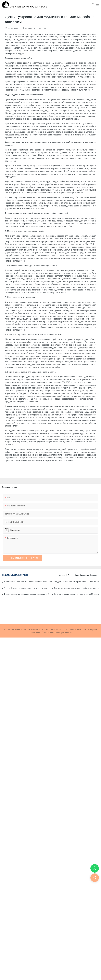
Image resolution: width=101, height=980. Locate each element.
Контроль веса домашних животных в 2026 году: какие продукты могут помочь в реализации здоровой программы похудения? (76, 594)
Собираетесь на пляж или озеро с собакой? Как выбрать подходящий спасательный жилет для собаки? (28, 582)
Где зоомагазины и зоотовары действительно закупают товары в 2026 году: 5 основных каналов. (76, 588)
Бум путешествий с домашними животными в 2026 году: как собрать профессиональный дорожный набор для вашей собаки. (27, 594)
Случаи (62, 575)
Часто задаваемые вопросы (86, 575)
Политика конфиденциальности (57, 632)
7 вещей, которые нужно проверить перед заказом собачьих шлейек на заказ (27, 588)
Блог (70, 575)
